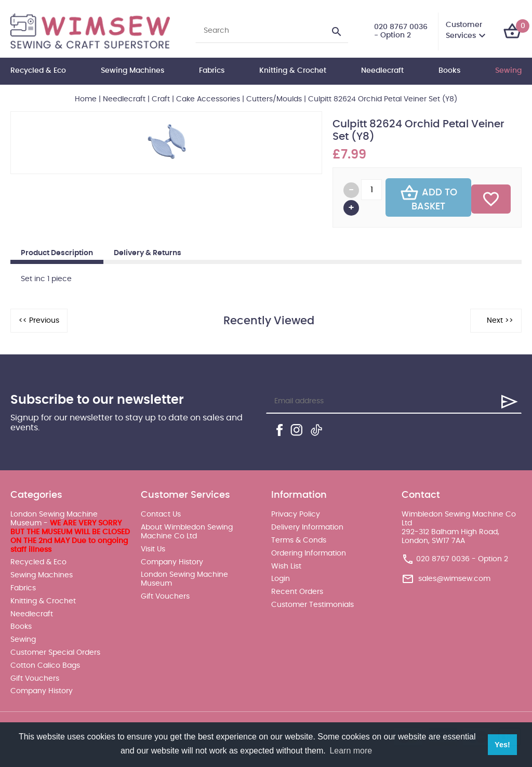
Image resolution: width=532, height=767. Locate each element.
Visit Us (153, 549)
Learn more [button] (351, 751)
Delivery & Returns (148, 253)
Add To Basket (429, 197)
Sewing (508, 71)
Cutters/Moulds (274, 99)
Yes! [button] (502, 745)
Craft (161, 99)
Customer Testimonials (312, 605)
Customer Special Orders (55, 653)
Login (281, 579)
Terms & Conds (299, 540)
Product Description (57, 253)
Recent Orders (297, 592)
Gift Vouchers (35, 679)
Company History (42, 691)
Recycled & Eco (38, 71)
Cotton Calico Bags (45, 666)
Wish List (286, 566)
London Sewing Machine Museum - (70, 532)
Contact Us (161, 514)
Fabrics (212, 71)
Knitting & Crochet (293, 71)
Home (86, 99)
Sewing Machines (132, 71)
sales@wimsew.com (454, 578)
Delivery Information (307, 527)
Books (449, 71)
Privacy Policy (296, 514)
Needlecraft (382, 71)
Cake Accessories (208, 99)
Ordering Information (309, 553)
